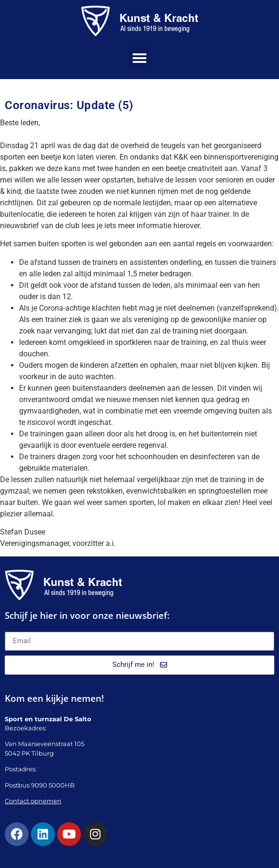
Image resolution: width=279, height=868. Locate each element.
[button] (139, 58)
